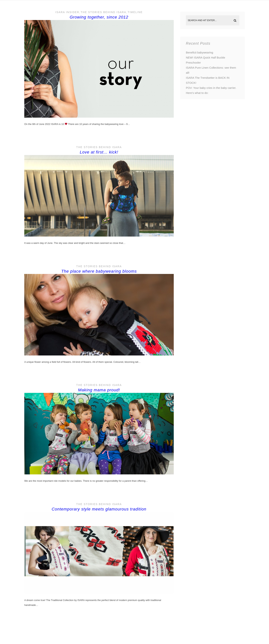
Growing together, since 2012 (99, 17)
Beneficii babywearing (200, 52)
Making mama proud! (99, 390)
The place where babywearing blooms (99, 271)
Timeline (135, 12)
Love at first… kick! (99, 152)
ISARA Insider (67, 12)
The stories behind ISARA (103, 12)
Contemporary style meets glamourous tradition (99, 509)
